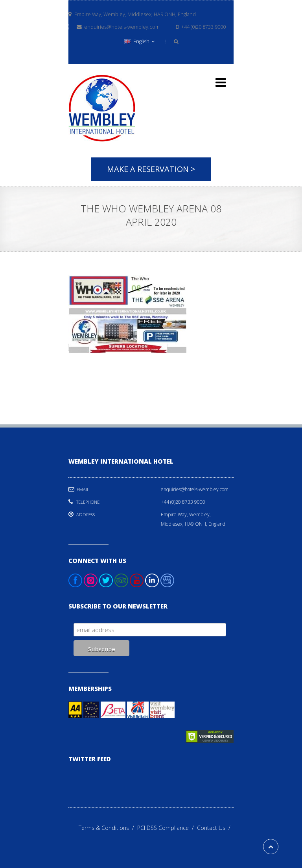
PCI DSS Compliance (167, 828)
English (139, 41)
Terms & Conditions (108, 828)
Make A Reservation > (151, 169)
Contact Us (215, 828)
